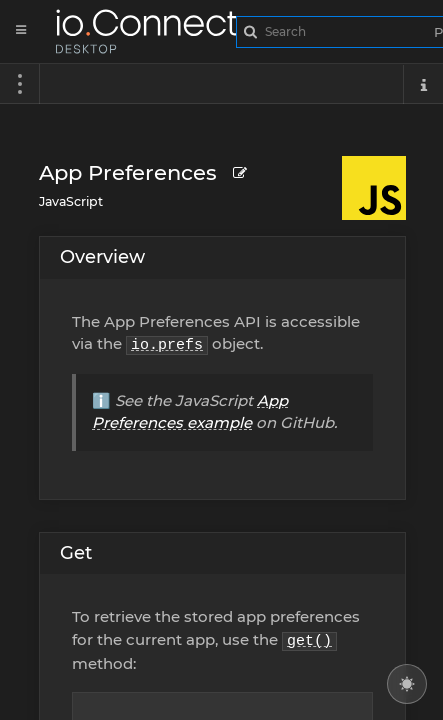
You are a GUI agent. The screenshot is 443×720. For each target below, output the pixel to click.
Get (76, 553)
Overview (102, 257)
